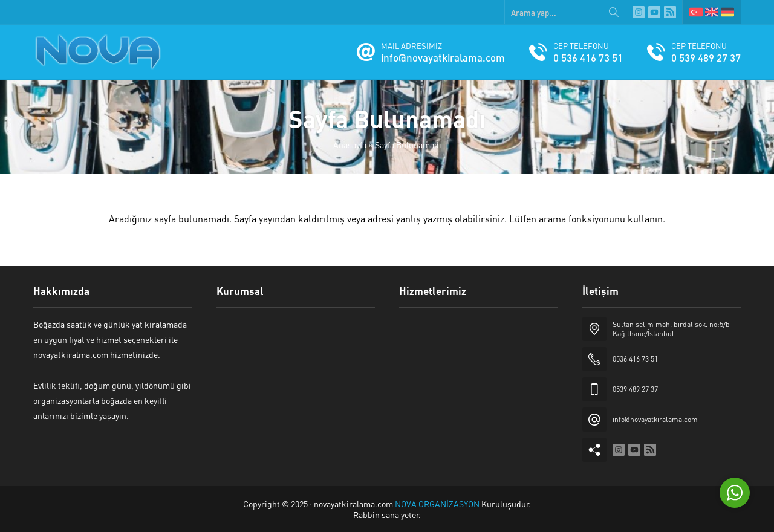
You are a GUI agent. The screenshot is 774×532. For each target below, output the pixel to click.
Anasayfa (350, 144)
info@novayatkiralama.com (443, 57)
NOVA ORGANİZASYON (438, 504)
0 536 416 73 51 (588, 57)
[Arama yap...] (565, 12)
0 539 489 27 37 (706, 57)
